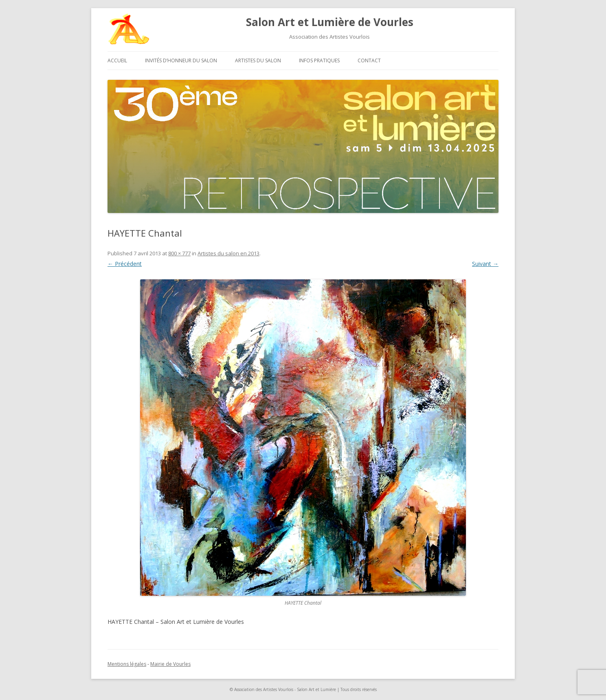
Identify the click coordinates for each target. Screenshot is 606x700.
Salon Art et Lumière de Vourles (330, 22)
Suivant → (485, 264)
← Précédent (125, 264)
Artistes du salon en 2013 (228, 253)
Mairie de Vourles (170, 664)
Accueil (117, 60)
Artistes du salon (258, 60)
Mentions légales (127, 664)
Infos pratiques (319, 60)
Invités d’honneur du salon (181, 60)
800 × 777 (179, 253)
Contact (369, 60)
